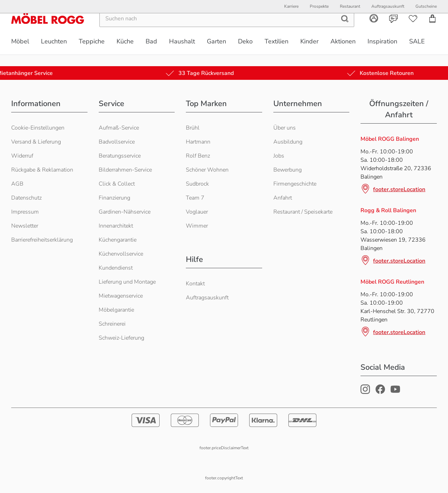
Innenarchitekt (116, 226)
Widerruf (22, 156)
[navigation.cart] (433, 30)
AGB (17, 184)
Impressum (25, 212)
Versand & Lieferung (36, 142)
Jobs (279, 156)
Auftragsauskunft (207, 298)
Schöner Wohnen (207, 170)
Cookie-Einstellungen (38, 128)
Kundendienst (116, 268)
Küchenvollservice (121, 254)
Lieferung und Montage (127, 282)
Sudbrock (197, 184)
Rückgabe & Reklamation (42, 170)
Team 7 (195, 198)
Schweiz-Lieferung (121, 338)
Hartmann (198, 142)
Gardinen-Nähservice (125, 212)
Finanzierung (114, 198)
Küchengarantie (118, 240)
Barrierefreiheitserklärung (42, 240)
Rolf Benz (198, 156)
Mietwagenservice (121, 296)
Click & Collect (117, 184)
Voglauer (197, 212)
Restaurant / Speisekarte (303, 212)
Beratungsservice (120, 156)
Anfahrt (283, 198)
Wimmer (197, 226)
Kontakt (195, 284)
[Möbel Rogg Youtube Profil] (395, 392)
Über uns (285, 128)
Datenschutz (26, 198)
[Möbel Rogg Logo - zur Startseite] (48, 30)
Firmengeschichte (295, 184)
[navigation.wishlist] (413, 30)
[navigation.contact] (393, 30)
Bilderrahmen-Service (125, 170)
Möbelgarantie (116, 310)
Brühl (193, 128)
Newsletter (25, 226)
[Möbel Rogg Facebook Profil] (380, 392)
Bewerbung (288, 170)
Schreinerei (112, 324)
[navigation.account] (374, 30)
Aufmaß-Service (119, 128)
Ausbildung (288, 142)
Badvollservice (117, 142)
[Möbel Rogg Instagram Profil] (365, 392)
